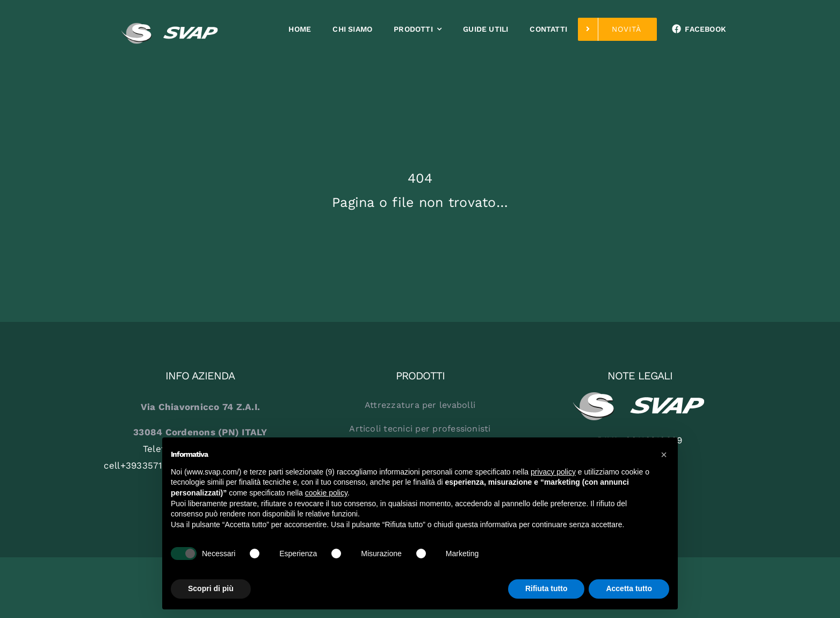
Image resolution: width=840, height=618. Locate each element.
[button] (664, 455)
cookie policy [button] (326, 493)
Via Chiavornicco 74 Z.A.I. (201, 407)
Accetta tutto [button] (629, 588)
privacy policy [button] (553, 472)
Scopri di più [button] (211, 588)
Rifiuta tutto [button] (546, 588)
